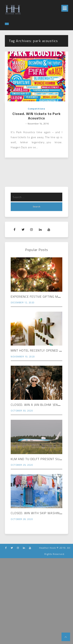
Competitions (36, 109)
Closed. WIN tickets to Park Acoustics (36, 116)
